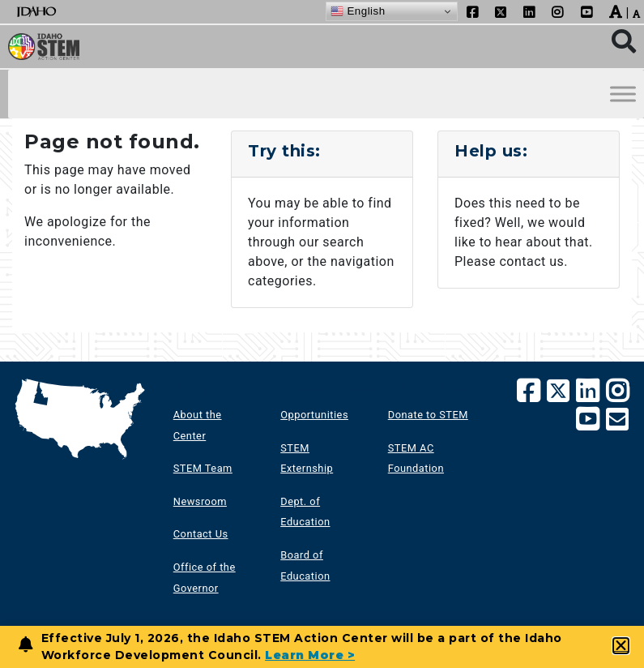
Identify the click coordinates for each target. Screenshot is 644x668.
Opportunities (314, 415)
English (358, 11)
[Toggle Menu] (623, 94)
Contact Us (201, 534)
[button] (621, 646)
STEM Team (203, 468)
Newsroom (200, 501)
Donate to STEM (428, 415)
